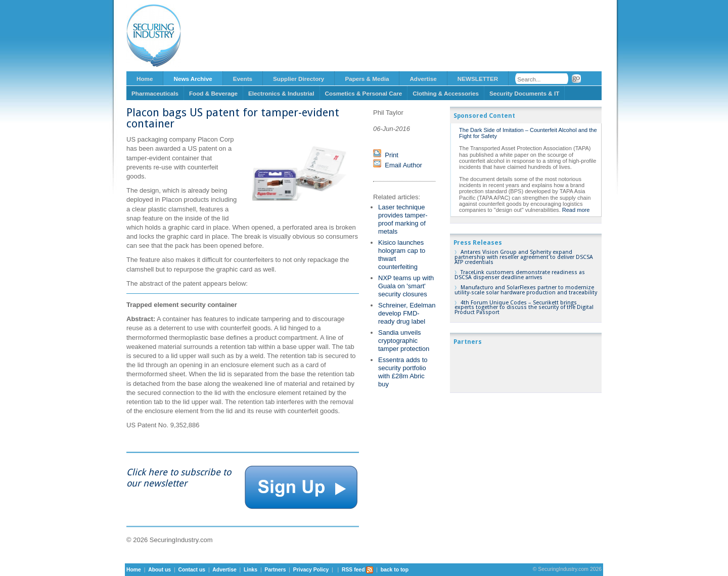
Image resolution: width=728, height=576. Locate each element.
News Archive (193, 79)
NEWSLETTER (478, 79)
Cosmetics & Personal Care (364, 93)
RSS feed (358, 570)
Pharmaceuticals (155, 93)
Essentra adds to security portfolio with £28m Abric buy (403, 372)
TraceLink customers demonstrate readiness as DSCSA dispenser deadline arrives (520, 275)
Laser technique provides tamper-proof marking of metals (403, 219)
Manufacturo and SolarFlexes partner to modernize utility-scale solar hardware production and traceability (526, 290)
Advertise (423, 79)
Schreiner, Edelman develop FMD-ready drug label (407, 313)
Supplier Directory (299, 79)
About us (160, 570)
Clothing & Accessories (446, 93)
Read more (576, 210)
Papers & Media (367, 79)
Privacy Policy (311, 570)
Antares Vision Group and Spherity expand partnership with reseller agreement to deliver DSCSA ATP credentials (524, 257)
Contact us (192, 570)
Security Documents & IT (524, 93)
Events (243, 79)
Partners (275, 570)
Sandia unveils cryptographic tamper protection (404, 341)
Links (251, 570)
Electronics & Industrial (281, 93)
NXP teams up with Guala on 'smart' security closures (406, 286)
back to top (395, 570)
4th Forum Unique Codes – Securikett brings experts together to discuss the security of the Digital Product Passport (524, 308)
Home (145, 79)
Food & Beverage (213, 93)
